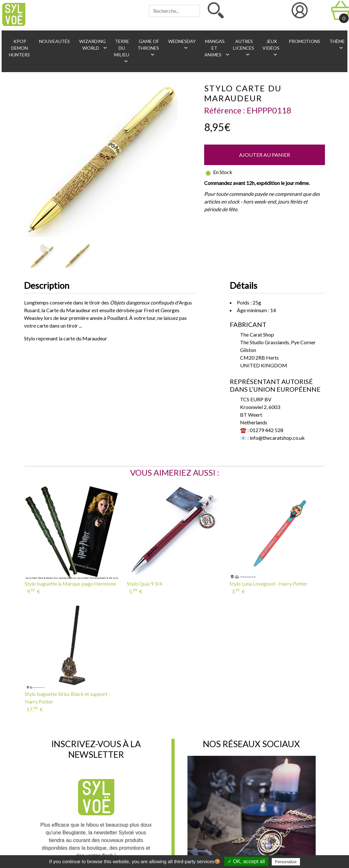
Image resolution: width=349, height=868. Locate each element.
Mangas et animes (216, 48)
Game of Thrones (148, 48)
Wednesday (182, 45)
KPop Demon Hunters (19, 48)
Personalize (286, 862)
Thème (337, 45)
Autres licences (244, 48)
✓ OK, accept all (246, 861)
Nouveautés (54, 41)
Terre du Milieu (122, 51)
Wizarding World (93, 45)
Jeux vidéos (271, 48)
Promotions (304, 41)
